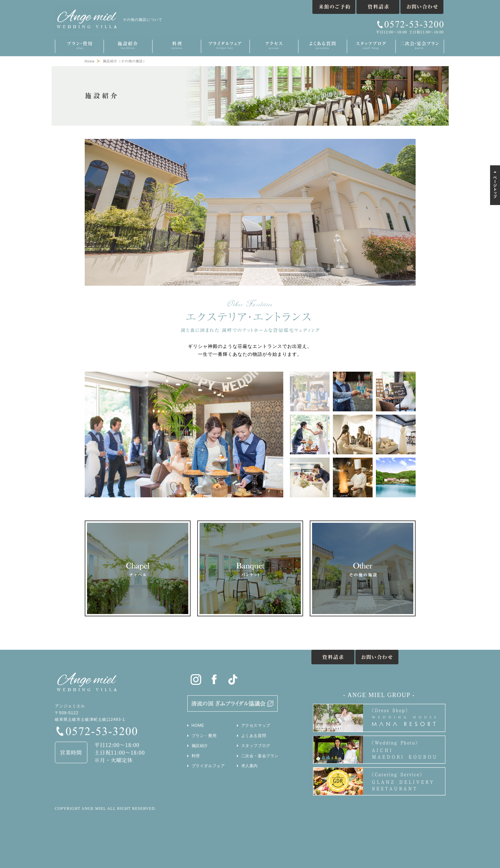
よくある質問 (254, 736)
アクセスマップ (256, 725)
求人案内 (250, 766)
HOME (198, 725)
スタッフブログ (256, 746)
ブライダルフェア (208, 766)
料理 (196, 756)
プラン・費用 (204, 736)
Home (90, 61)
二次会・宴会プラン (260, 756)
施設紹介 (200, 746)
